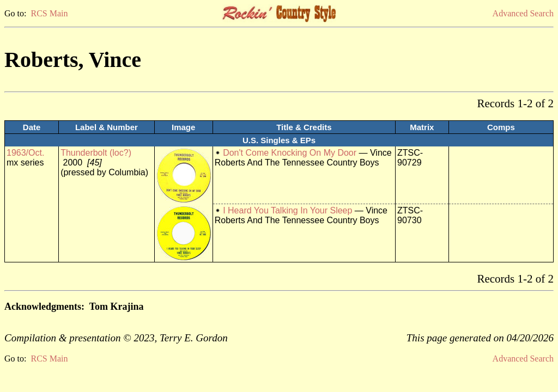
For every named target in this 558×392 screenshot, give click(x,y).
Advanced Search (523, 13)
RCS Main (49, 13)
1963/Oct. (25, 153)
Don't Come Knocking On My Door (290, 153)
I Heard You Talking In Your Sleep (287, 210)
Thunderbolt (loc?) (96, 153)
